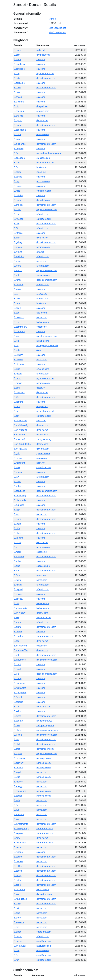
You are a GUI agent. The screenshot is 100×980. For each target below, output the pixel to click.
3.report (18, 847)
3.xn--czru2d (20, 439)
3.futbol (18, 697)
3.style (17, 904)
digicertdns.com (44, 894)
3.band (17, 669)
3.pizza (18, 716)
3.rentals (18, 852)
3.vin (16, 674)
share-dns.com (44, 932)
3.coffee (18, 866)
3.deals (18, 308)
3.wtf (17, 275)
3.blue (17, 913)
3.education (20, 130)
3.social (18, 796)
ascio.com (42, 313)
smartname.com (45, 636)
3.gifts (17, 528)
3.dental (18, 125)
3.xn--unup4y (20, 608)
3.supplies (19, 505)
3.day (17, 181)
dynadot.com (43, 55)
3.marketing (20, 496)
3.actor (17, 59)
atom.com (42, 294)
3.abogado (19, 158)
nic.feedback (43, 890)
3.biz (16, 106)
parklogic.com (44, 758)
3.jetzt (17, 777)
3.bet (16, 908)
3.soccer (18, 594)
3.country (19, 721)
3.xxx (17, 618)
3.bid (16, 603)
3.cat (16, 313)
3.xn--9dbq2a (20, 430)
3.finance (19, 219)
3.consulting (20, 791)
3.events (18, 139)
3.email (18, 135)
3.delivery (19, 763)
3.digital (18, 627)
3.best (17, 55)
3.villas (17, 561)
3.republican (20, 843)
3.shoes (18, 472)
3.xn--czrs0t (20, 435)
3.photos (18, 360)
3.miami (18, 585)
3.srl (16, 547)
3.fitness (18, 233)
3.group (18, 458)
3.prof (17, 749)
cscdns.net (42, 327)
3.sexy (17, 467)
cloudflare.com (44, 191)
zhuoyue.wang (44, 439)
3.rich (17, 951)
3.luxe (17, 369)
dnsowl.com (43, 135)
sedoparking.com (45, 725)
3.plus (17, 566)
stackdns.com (43, 158)
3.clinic (17, 210)
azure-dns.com (44, 707)
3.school (18, 871)
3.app (17, 510)
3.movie (18, 383)
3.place (18, 730)
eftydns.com (43, 369)
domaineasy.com (45, 749)
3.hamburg (19, 463)
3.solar (17, 486)
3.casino (18, 857)
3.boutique (19, 69)
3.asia (17, 350)
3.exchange (20, 144)
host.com (41, 167)
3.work (17, 266)
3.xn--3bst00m (21, 650)
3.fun (17, 960)
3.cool (17, 163)
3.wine (17, 261)
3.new (17, 725)
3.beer (17, 299)
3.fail (17, 153)
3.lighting (19, 402)
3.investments (21, 824)
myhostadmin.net (45, 74)
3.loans (18, 819)
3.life (16, 397)
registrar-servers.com (47, 210)
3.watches (19, 815)
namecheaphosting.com (49, 153)
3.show (18, 918)
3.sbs (17, 641)
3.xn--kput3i (20, 946)
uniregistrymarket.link (47, 346)
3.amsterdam (21, 421)
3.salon (18, 711)
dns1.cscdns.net (58, 28)
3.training (19, 538)
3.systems (19, 922)
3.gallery (18, 242)
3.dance (18, 186)
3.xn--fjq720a (21, 449)
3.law (17, 477)
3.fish (17, 224)
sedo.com (41, 421)
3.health (18, 936)
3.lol (16, 294)
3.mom (17, 378)
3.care (17, 92)
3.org (17, 346)
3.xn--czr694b (21, 646)
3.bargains (19, 83)
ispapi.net (41, 172)
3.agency (18, 599)
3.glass (18, 533)
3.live (17, 810)
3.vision (18, 735)
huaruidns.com (44, 946)
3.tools (17, 524)
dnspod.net (42, 106)
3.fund (17, 575)
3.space (18, 754)
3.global (18, 172)
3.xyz (17, 894)
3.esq (17, 739)
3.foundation (20, 899)
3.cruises (18, 116)
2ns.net (40, 252)
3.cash (17, 88)
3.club (17, 214)
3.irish (17, 238)
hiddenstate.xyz (44, 721)
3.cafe (17, 78)
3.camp (18, 679)
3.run (17, 411)
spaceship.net (43, 275)
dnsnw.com (42, 425)
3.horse (18, 200)
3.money (18, 782)
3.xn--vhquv (20, 613)
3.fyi (16, 167)
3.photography (21, 829)
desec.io (41, 388)
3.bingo (18, 932)
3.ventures (19, 557)
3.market (18, 768)
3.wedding (19, 256)
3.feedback (19, 890)
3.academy (19, 64)
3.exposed (19, 833)
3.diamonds (20, 500)
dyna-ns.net (42, 120)
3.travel (18, 543)
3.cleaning (19, 102)
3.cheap (18, 97)
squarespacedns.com (47, 730)
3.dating (18, 177)
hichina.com (43, 322)
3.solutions (19, 491)
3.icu (16, 341)
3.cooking (19, 111)
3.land (17, 336)
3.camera (19, 861)
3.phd (17, 744)
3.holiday (19, 195)
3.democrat (20, 683)
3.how (17, 838)
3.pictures (19, 364)
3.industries (20, 660)
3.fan (17, 805)
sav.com (41, 59)
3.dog (17, 388)
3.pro (17, 927)
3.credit (18, 664)
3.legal (17, 772)
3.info (17, 800)
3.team (17, 519)
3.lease (17, 289)
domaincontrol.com (46, 78)
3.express (19, 149)
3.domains (19, 392)
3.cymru (18, 120)
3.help (17, 191)
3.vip (16, 571)
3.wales (18, 247)
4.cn (39, 350)
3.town (17, 580)
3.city (17, 322)
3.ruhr (17, 407)
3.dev (17, 416)
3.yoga (17, 622)
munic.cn (41, 575)
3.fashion (19, 285)
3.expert (18, 632)
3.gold (17, 453)
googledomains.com (47, 280)
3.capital (18, 589)
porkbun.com (43, 181)
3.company (20, 331)
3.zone (17, 885)
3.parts (17, 482)
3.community (21, 327)
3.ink (16, 514)
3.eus (17, 707)
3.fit (16, 228)
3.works (18, 271)
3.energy (18, 786)
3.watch (18, 252)
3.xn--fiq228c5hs (22, 444)
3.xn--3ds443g (21, 425)
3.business (19, 758)
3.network (19, 317)
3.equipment (20, 693)
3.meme (18, 941)
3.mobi (53, 19)
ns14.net (41, 50)
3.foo (17, 955)
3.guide (18, 880)
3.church (18, 205)
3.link (17, 655)
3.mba (17, 303)
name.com (42, 261)
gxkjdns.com (43, 449)
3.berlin (18, 50)
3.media (18, 374)
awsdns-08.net (44, 618)
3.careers (18, 702)
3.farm (17, 280)
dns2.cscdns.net (58, 32)
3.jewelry (18, 355)
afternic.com (43, 111)
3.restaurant (20, 688)
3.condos (19, 636)
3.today (18, 875)
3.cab (17, 74)
